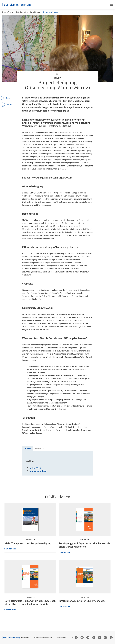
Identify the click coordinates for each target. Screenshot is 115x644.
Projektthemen (36, 12)
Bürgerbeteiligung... (51, 12)
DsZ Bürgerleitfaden (39, 471)
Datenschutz (62, 638)
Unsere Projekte (8, 12)
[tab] (28, 448)
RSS (72, 638)
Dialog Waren (36, 468)
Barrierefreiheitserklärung (43, 638)
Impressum (25, 638)
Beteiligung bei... (22, 12)
